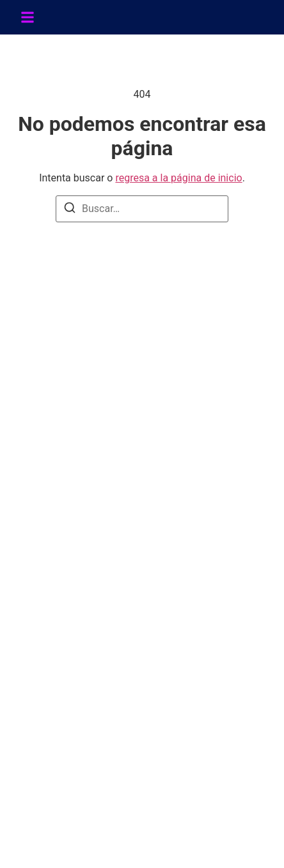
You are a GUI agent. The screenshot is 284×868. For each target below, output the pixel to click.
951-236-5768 (64, 695)
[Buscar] (70, 210)
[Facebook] (40, 455)
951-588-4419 (64, 678)
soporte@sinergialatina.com (96, 728)
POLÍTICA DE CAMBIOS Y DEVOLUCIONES (130, 562)
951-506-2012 (64, 661)
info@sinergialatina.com (87, 711)
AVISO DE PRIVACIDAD (86, 582)
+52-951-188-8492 (74, 406)
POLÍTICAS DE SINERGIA (90, 542)
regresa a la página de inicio (178, 178)
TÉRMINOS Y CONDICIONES (99, 521)
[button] (28, 17)
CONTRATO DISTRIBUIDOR (96, 603)
